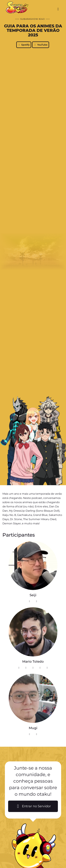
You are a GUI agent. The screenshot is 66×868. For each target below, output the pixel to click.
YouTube (41, 45)
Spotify (24, 45)
